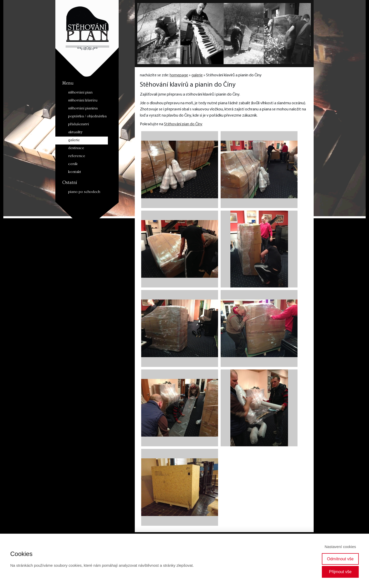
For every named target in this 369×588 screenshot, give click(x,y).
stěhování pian (80, 93)
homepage (179, 75)
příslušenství (79, 125)
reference (77, 156)
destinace (76, 148)
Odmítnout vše (340, 559)
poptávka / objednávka (87, 117)
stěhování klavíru (83, 101)
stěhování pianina (83, 109)
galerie (74, 141)
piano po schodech (84, 192)
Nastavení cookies (340, 547)
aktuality (75, 133)
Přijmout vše (340, 572)
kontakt (75, 172)
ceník (73, 164)
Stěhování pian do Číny (183, 124)
